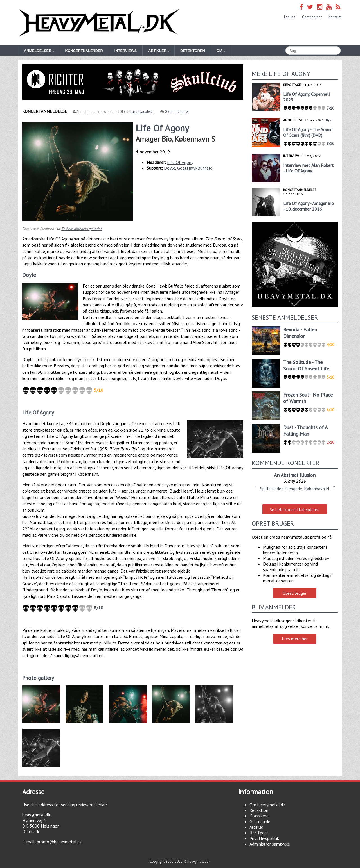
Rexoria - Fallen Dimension (300, 333)
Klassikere (259, 816)
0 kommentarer (177, 112)
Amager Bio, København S (175, 139)
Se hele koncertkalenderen (295, 509)
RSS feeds (259, 833)
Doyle (170, 168)
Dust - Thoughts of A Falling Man (305, 430)
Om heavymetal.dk (267, 805)
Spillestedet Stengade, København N (295, 489)
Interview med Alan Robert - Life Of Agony (309, 168)
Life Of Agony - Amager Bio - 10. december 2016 (309, 206)
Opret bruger (312, 17)
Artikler (256, 827)
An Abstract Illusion (295, 475)
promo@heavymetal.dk (59, 842)
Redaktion (259, 810)
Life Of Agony (180, 162)
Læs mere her (295, 639)
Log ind (290, 17)
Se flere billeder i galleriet (81, 229)
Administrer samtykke (270, 844)
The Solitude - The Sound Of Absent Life (306, 365)
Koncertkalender (84, 51)
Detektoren (193, 51)
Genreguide (260, 821)
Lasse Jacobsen (142, 112)
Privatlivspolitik (264, 838)
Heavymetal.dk (99, 23)
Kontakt (335, 17)
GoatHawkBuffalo (195, 168)
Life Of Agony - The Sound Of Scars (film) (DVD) (308, 132)
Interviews (126, 51)
